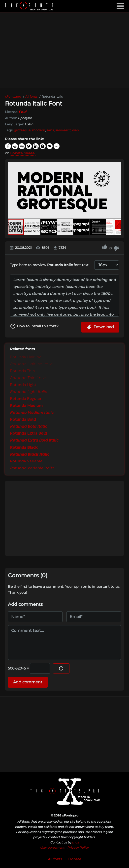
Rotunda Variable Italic (32, 468)
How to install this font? (34, 326)
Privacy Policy (78, 848)
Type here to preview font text (49, 265)
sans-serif (63, 130)
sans (50, 130)
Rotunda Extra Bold (29, 434)
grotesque (22, 130)
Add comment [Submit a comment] (28, 682)
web (75, 130)
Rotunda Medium (26, 406)
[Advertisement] (64, 50)
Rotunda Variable (26, 461)
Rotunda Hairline (26, 357)
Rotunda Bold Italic (29, 427)
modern (39, 130)
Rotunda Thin (22, 371)
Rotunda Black (24, 448)
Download (100, 327)
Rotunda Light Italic (28, 392)
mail (76, 842)
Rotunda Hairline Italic (31, 364)
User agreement (52, 848)
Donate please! (23, 153)
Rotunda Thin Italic (28, 378)
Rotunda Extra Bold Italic (34, 441)
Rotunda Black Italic (30, 454)
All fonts (55, 859)
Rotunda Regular (26, 399)
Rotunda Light (23, 385)
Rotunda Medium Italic (32, 413)
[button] (117, 190)
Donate (75, 859)
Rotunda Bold (23, 420)
